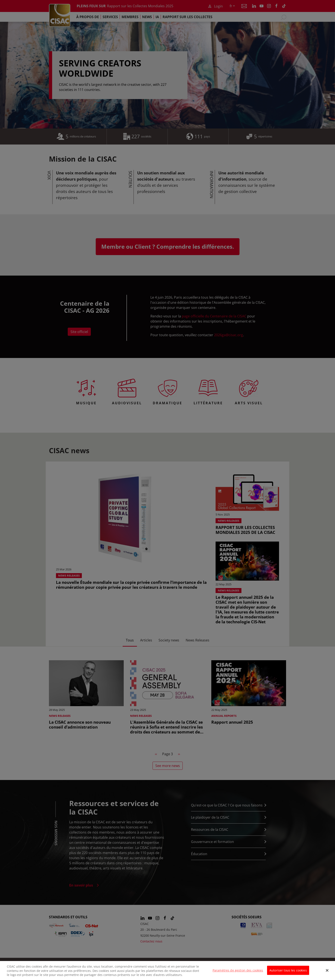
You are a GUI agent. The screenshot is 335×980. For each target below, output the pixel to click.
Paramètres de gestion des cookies (238, 973)
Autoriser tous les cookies (288, 973)
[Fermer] (327, 973)
